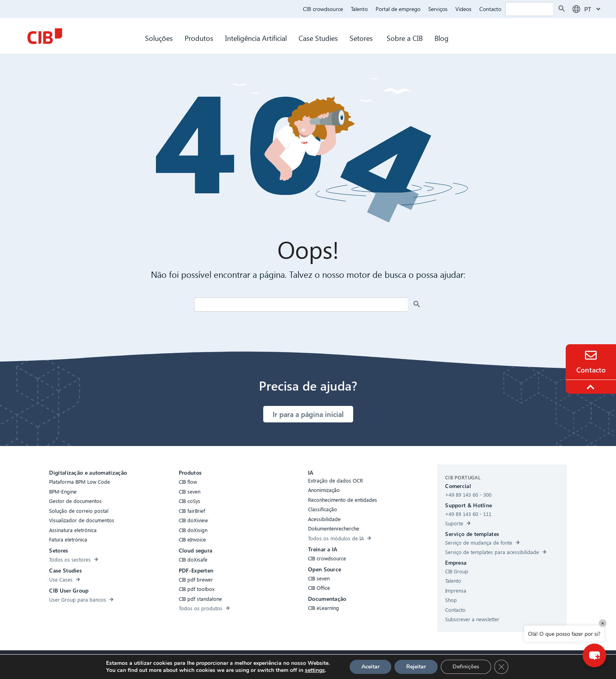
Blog (442, 38)
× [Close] (603, 623)
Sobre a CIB (405, 38)
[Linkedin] (376, 665)
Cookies (271, 664)
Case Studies (318, 38)
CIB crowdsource (323, 9)
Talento (359, 9)
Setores (362, 38)
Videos (463, 9)
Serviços (438, 9)
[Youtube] (392, 665)
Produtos (199, 38)
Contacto (490, 9)
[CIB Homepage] (45, 36)
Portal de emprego (398, 9)
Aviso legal (353, 664)
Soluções (159, 38)
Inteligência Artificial (256, 38)
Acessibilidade (204, 664)
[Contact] (591, 355)
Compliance (241, 664)
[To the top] (592, 387)
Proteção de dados (310, 664)
